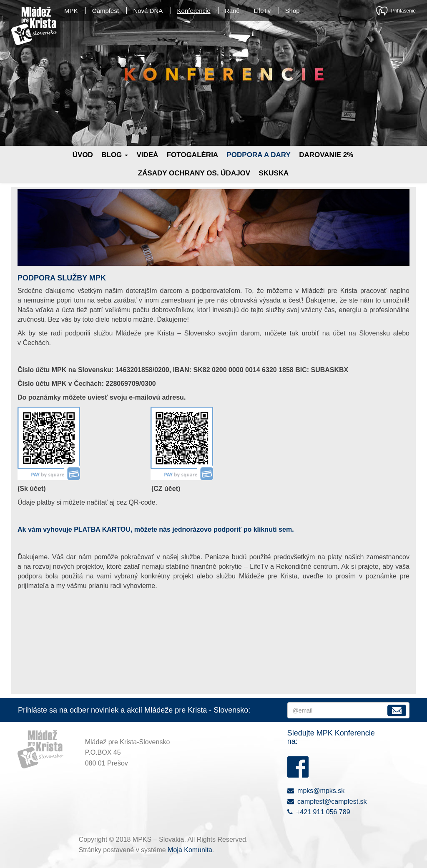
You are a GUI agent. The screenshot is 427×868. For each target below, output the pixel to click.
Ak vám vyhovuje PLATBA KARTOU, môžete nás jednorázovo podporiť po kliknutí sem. (156, 529)
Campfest (105, 11)
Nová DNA (148, 11)
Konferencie (194, 11)
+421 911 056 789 (319, 812)
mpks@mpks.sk (316, 791)
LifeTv (262, 11)
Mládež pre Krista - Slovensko (34, 26)
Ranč (232, 11)
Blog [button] (115, 155)
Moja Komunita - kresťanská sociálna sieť (382, 11)
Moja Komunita (190, 850)
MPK (71, 11)
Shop (293, 11)
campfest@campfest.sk (327, 802)
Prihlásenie (403, 11)
